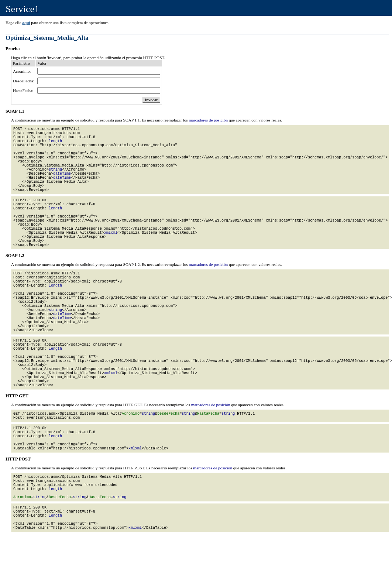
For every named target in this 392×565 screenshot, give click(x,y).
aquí (26, 23)
